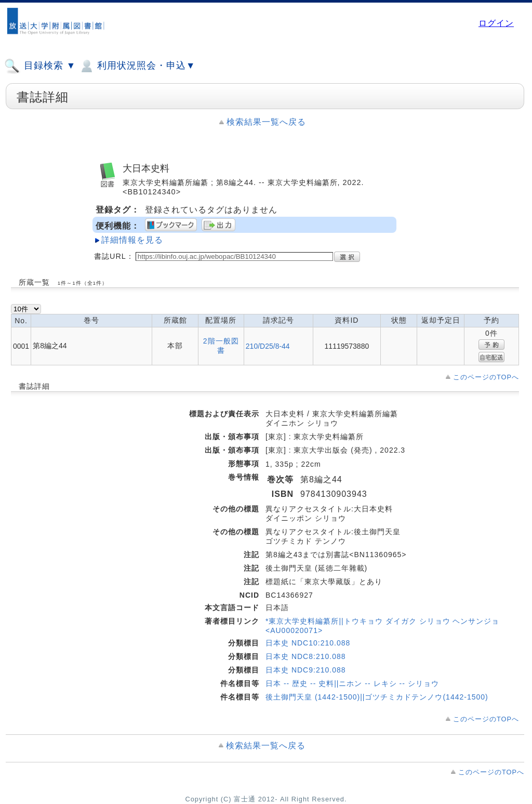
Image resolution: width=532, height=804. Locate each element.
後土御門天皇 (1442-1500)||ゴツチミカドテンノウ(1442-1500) (377, 697)
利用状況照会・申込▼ (137, 66)
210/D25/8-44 (268, 346)
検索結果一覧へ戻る (266, 122)
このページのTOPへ (486, 377)
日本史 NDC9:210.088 (306, 670)
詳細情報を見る (132, 240)
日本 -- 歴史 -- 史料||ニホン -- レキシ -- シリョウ (352, 683)
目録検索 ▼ (40, 66)
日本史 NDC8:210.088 (306, 656)
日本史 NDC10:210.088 (308, 643)
